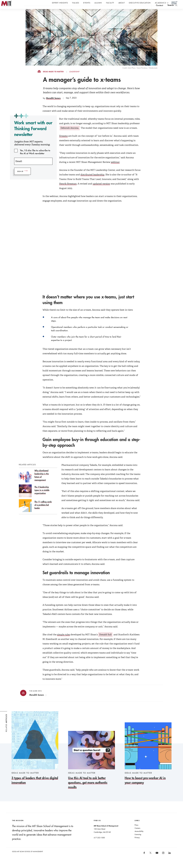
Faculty (110, 3)
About (122, 3)
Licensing (138, 840)
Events (87, 3)
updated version (101, 189)
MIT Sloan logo (7, 14)
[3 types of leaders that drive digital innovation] (35, 754)
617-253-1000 (99, 843)
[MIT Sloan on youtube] (156, 860)
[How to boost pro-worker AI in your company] (148, 759)
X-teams (63, 142)
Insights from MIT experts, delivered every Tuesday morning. (32, 149)
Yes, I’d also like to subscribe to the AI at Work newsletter (35, 156)
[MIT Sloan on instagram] (163, 860)
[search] (172, 10)
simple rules (63, 640)
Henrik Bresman (68, 189)
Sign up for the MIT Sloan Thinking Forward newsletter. (96, 10)
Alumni (98, 3)
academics (161, 3)
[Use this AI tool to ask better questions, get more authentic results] (91, 766)
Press (136, 831)
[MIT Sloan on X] (150, 859)
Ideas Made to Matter (53, 77)
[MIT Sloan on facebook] (144, 860)
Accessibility (139, 837)
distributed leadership (92, 180)
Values (76, 3)
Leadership (74, 77)
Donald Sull (105, 640)
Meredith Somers (53, 104)
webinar (115, 168)
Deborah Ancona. (70, 134)
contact (160, 10)
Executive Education (140, 3)
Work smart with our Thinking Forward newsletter (33, 134)
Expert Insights (60, 3)
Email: (19, 167)
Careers (137, 834)
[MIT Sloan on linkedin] (169, 860)
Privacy (137, 843)
